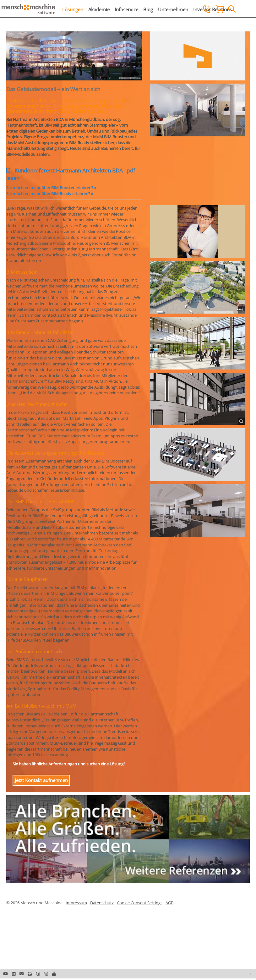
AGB (169, 903)
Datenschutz (102, 903)
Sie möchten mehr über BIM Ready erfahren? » (50, 194)
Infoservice (126, 9)
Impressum (76, 903)
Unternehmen (173, 9)
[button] (54, 974)
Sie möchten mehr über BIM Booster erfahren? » (51, 188)
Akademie (99, 9)
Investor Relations (212, 9)
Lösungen (73, 9)
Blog (148, 9)
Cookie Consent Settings (140, 903)
